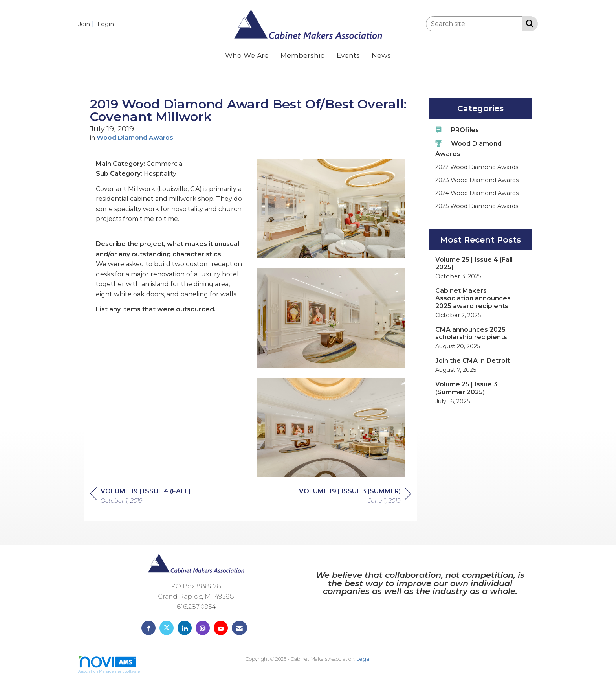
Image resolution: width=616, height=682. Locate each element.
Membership (303, 55)
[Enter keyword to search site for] (474, 24)
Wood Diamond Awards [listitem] (468, 148)
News (381, 55)
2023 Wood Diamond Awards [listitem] (477, 180)
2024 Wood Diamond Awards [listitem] (477, 193)
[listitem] (87, 24)
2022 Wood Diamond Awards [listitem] (477, 167)
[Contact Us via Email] (239, 628)
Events (348, 55)
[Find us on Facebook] (148, 628)
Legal (363, 659)
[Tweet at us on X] (167, 628)
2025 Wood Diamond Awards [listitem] (477, 206)
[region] (355, 497)
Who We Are (247, 55)
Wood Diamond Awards (135, 137)
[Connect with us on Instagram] (203, 628)
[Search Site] (528, 23)
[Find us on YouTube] (221, 628)
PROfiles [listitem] (457, 130)
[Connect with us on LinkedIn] (185, 628)
